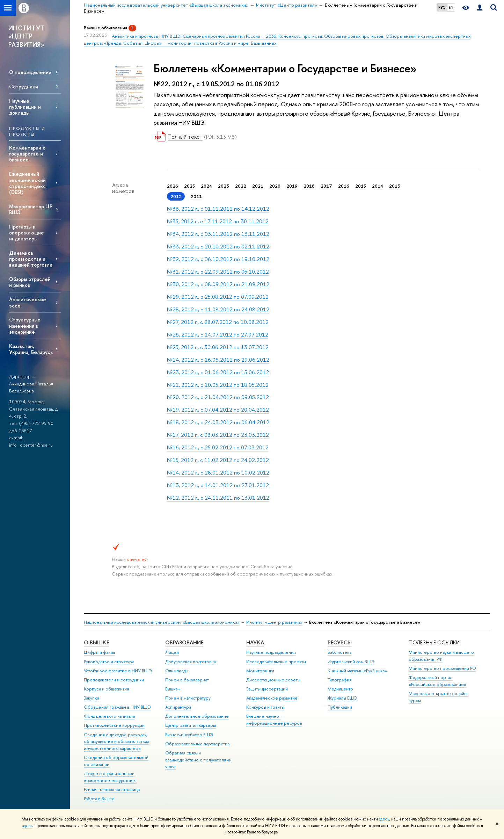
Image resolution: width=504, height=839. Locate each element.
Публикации (340, 707)
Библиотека (339, 652)
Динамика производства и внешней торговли (31, 259)
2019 (292, 186)
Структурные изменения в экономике (25, 326)
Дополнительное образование (197, 716)
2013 (395, 186)
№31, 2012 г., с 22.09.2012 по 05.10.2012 (218, 272)
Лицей (172, 652)
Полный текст (185, 137)
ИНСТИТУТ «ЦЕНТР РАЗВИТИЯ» (27, 36)
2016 (344, 186)
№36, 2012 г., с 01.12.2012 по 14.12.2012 (218, 209)
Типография (340, 680)
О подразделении (30, 72)
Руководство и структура (109, 662)
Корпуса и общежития (107, 689)
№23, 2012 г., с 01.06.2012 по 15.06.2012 (218, 372)
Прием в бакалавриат (187, 680)
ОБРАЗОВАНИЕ (184, 642)
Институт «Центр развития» (274, 622)
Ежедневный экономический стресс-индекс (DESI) (27, 183)
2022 (241, 186)
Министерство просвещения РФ (442, 668)
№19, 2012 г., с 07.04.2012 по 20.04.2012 (218, 410)
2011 (196, 196)
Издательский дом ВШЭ (351, 662)
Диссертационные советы (273, 680)
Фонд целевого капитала (109, 716)
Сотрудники (24, 86)
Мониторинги (260, 671)
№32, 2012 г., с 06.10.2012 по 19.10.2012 (218, 259)
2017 (326, 186)
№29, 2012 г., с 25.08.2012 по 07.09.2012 (218, 297)
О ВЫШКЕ (96, 642)
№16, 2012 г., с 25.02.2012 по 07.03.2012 (218, 447)
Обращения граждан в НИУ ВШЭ (117, 707)
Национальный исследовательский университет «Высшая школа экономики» (162, 622)
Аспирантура (178, 707)
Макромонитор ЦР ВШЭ (31, 209)
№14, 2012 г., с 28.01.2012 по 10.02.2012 (218, 473)
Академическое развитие (272, 698)
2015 (361, 186)
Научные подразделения (271, 652)
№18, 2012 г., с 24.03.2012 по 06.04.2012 (218, 422)
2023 (224, 186)
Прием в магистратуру (188, 698)
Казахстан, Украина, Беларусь (31, 349)
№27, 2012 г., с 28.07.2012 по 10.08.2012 (218, 322)
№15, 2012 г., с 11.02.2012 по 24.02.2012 (218, 460)
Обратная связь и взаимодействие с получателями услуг (198, 760)
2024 (206, 186)
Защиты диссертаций (267, 689)
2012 (176, 196)
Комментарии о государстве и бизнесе (27, 154)
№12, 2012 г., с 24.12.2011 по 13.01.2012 (218, 498)
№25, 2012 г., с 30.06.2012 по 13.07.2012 (218, 347)
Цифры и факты (99, 652)
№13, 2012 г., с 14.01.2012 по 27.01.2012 (218, 485)
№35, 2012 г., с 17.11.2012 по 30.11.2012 (218, 221)
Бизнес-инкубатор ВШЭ (189, 735)
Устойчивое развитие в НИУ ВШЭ (118, 671)
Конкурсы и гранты (265, 707)
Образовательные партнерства (197, 744)
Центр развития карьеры (191, 725)
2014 (378, 186)
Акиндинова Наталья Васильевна (31, 387)
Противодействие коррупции (114, 725)
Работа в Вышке (99, 799)
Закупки (92, 698)
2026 (173, 186)
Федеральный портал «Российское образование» (437, 681)
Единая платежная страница (112, 790)
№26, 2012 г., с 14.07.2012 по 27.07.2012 (218, 335)
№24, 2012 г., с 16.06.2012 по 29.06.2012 (218, 360)
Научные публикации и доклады (25, 107)
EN (451, 7)
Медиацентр (340, 689)
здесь (384, 819)
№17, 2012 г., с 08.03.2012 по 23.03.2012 (218, 435)
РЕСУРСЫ (340, 642)
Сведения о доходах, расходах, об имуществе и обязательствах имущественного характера (116, 742)
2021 (258, 186)
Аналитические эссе (28, 302)
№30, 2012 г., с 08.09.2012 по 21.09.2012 (218, 284)
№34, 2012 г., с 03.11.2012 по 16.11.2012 (218, 234)
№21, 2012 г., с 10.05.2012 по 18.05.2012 (218, 385)
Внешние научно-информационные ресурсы (274, 720)
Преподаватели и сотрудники (114, 680)
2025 (189, 186)
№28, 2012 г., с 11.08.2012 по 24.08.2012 (218, 309)
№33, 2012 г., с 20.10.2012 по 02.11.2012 (218, 247)
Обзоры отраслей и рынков (30, 282)
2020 (275, 186)
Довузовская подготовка (191, 662)
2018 (309, 186)
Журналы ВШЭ (342, 698)
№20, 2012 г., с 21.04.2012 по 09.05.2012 (218, 397)
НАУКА (255, 642)
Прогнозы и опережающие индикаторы (27, 233)
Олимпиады (177, 671)
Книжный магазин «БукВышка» (357, 671)
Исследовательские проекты (276, 662)
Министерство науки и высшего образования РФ (441, 656)
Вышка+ (173, 689)
